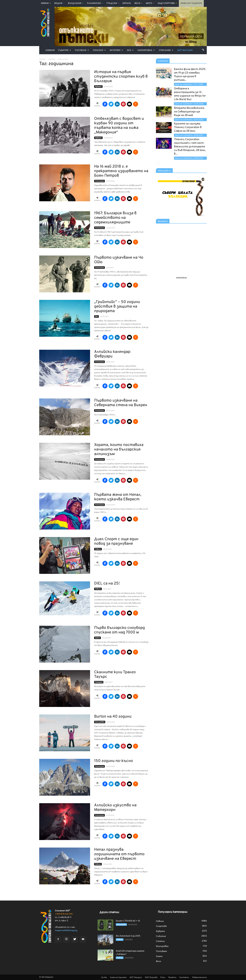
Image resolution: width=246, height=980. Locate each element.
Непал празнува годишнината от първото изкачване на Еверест (119, 854)
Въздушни (76, 3)
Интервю (116, 50)
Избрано (98, 87)
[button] (203, 50)
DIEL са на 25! (107, 584)
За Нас (104, 977)
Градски (113, 3)
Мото (150, 3)
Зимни (46, 3)
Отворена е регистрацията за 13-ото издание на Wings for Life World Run (190, 94)
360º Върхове (151, 977)
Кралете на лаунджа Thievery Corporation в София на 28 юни (188, 127)
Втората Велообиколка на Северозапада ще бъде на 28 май (189, 112)
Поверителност (199, 977)
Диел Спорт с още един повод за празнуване (116, 541)
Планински (95, 3)
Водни (59, 3)
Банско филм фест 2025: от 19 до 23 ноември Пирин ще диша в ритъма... (190, 75)
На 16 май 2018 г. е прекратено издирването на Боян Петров (121, 171)
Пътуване (82, 50)
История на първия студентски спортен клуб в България (121, 77)
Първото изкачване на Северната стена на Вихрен (121, 403)
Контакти (184, 977)
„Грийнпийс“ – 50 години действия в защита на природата (117, 307)
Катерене (99, 682)
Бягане (127, 3)
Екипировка (146, 50)
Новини (50, 50)
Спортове (161, 926)
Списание (166, 50)
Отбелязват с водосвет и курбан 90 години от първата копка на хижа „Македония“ (119, 126)
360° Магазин (185, 50)
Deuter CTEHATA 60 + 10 (128, 921)
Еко (130, 50)
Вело (138, 3)
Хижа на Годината (191, 3)
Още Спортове (167, 3)
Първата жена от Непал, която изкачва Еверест (118, 497)
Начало (42, 59)
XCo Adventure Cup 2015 (128, 936)
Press (163, 977)
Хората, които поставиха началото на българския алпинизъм (119, 450)
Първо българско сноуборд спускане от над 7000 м (119, 630)
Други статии (109, 912)
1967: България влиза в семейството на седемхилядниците (115, 218)
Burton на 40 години (113, 717)
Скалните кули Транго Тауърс (115, 675)
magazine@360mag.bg (66, 931)
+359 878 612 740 (64, 914)
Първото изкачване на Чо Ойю (119, 260)
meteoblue (181, 278)
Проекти (172, 977)
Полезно (99, 50)
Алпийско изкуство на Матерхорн (115, 808)
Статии (160, 941)
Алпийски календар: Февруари (112, 354)
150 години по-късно (114, 761)
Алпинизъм (99, 181)
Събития (64, 50)
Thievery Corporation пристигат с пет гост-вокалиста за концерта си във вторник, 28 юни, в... (190, 147)
